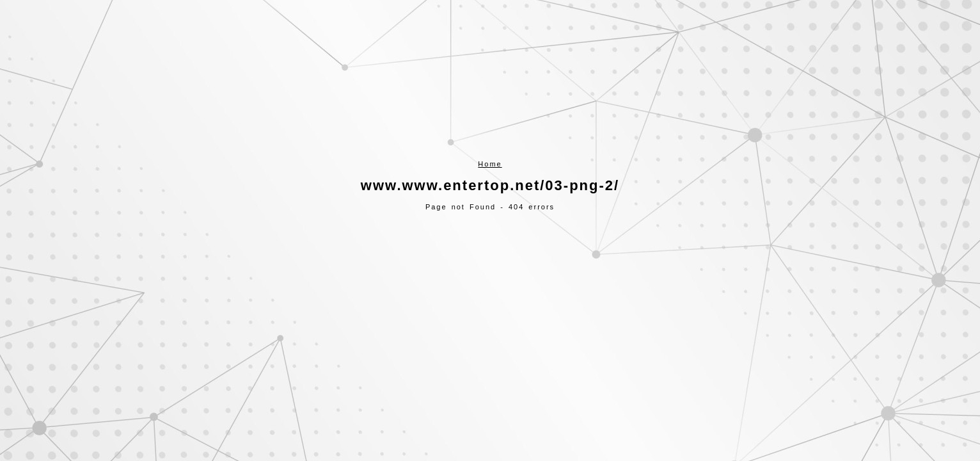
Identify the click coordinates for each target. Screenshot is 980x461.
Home (490, 164)
